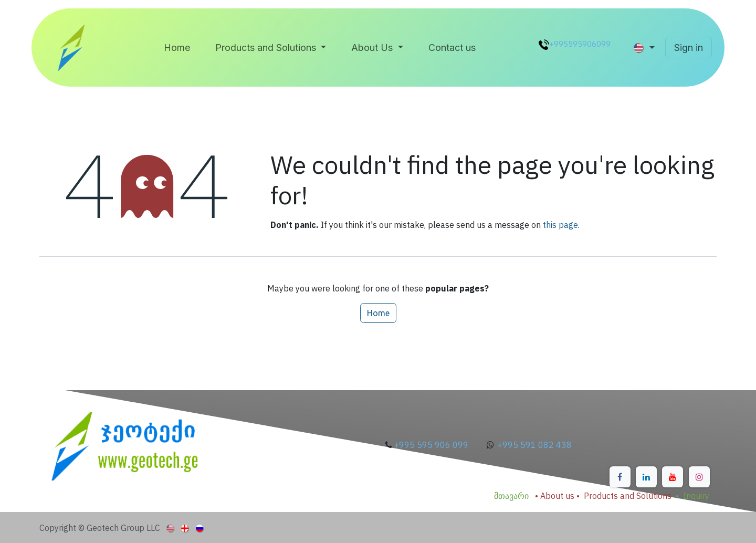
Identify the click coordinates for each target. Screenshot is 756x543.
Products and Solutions (628, 496)
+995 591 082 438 (535, 445)
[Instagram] (699, 477)
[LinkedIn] (646, 477)
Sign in (689, 48)
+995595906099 (580, 44)
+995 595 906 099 (432, 445)
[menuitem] (177, 48)
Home (378, 313)
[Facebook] (620, 477)
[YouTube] (673, 477)
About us (557, 496)
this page (560, 225)
